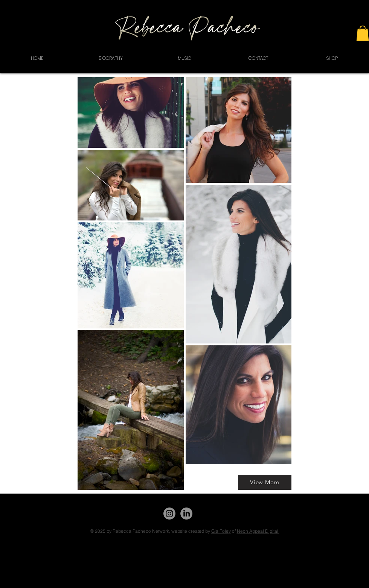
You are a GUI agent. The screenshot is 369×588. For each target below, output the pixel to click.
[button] (363, 33)
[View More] (265, 482)
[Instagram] (169, 514)
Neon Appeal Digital (258, 531)
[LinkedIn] (186, 514)
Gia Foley (221, 531)
